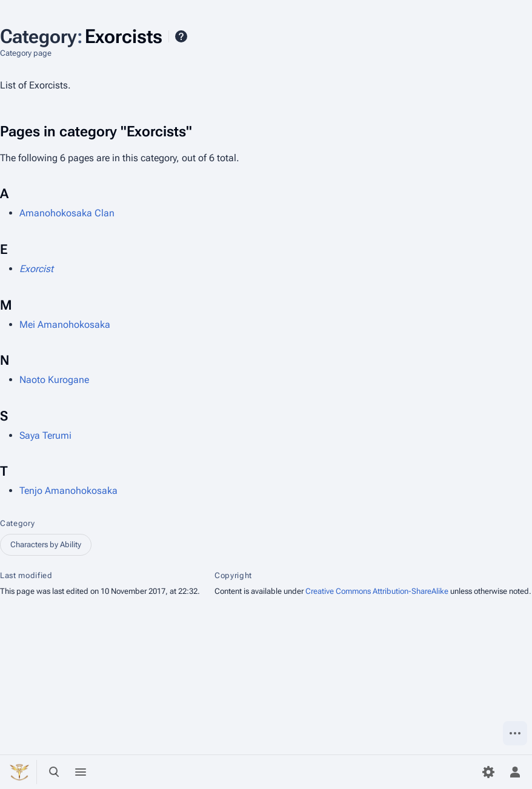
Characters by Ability (46, 544)
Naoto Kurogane (54, 380)
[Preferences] (488, 772)
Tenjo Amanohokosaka (68, 491)
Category (17, 523)
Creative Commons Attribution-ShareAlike (377, 591)
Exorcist (36, 269)
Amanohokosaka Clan (67, 213)
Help (181, 36)
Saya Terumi (45, 435)
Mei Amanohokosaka (65, 325)
